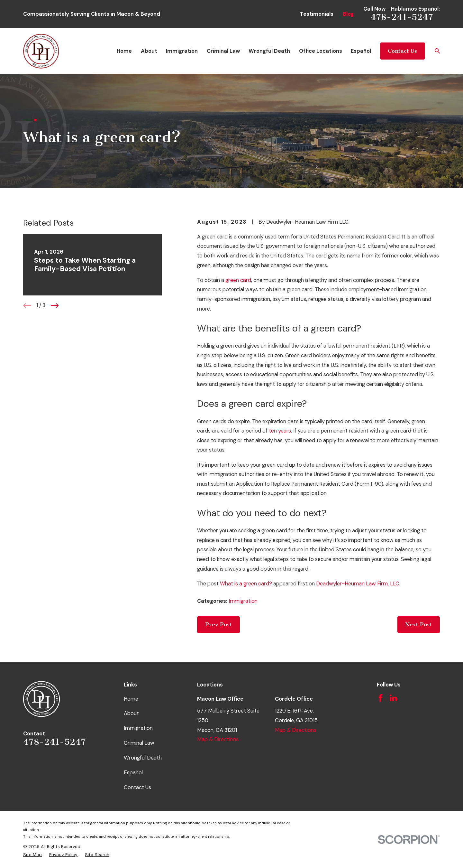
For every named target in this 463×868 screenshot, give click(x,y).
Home (131, 699)
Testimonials (317, 14)
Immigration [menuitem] (182, 51)
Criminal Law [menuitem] (223, 51)
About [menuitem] (149, 51)
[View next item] (55, 306)
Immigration (243, 601)
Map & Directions (218, 739)
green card (238, 280)
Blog (348, 14)
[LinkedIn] (393, 698)
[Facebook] (381, 698)
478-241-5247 (402, 17)
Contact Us (402, 51)
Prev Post (218, 625)
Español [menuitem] (361, 51)
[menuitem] (32, 855)
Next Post (418, 625)
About (131, 713)
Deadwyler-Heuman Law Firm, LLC (358, 584)
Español (133, 773)
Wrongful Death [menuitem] (269, 51)
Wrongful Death (143, 758)
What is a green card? (246, 584)
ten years (280, 431)
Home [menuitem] (124, 51)
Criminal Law (139, 743)
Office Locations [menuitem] (321, 51)
